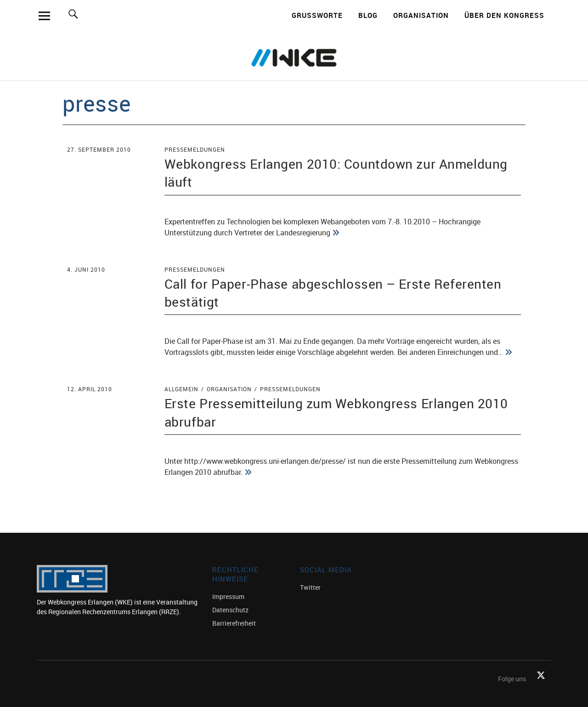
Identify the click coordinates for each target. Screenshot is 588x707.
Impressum (228, 596)
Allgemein (181, 389)
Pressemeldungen (195, 149)
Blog (368, 15)
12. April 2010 (90, 389)
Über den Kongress (504, 15)
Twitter (310, 587)
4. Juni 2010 (86, 269)
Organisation (421, 15)
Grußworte (317, 15)
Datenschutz (230, 610)
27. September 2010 (99, 149)
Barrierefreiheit (234, 623)
